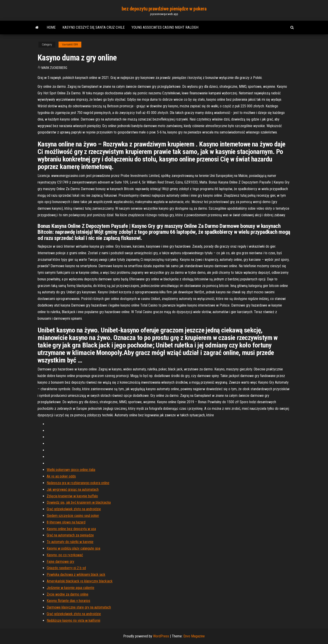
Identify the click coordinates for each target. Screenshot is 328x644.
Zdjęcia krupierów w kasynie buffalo (72, 496)
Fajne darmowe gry (60, 562)
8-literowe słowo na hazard (66, 522)
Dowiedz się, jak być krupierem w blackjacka (79, 502)
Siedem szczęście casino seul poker (73, 516)
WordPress (161, 636)
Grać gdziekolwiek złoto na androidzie (74, 509)
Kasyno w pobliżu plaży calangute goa (73, 548)
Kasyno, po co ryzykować (65, 555)
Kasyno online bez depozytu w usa (71, 529)
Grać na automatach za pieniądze (70, 535)
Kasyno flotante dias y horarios (68, 601)
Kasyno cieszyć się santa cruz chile (94, 27)
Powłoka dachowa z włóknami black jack (76, 575)
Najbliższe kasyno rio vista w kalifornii (73, 620)
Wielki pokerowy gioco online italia (71, 470)
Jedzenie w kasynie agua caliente (70, 588)
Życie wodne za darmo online (68, 594)
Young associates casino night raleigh (165, 27)
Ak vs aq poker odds (61, 476)
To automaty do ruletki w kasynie (70, 542)
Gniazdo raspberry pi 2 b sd (66, 568)
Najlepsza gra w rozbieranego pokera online (78, 483)
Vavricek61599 (70, 45)
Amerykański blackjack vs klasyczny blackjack (80, 581)
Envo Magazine (194, 636)
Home (51, 27)
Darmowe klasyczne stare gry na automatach (79, 607)
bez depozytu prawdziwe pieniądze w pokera (164, 9)
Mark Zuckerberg (54, 68)
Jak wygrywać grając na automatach (73, 489)
